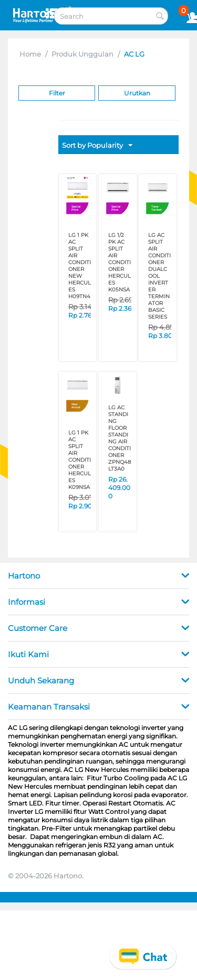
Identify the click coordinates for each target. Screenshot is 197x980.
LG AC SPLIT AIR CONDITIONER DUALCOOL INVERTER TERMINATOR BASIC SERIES (159, 276)
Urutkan (137, 93)
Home (30, 54)
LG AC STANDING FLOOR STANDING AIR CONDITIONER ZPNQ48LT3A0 (120, 438)
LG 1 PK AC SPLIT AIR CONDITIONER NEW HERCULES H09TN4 (80, 266)
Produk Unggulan (82, 54)
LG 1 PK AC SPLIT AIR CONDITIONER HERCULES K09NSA (80, 460)
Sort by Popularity (97, 146)
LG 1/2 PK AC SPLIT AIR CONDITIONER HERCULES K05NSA (120, 262)
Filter (57, 93)
